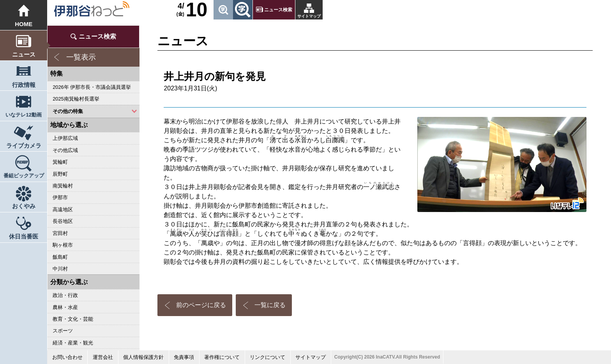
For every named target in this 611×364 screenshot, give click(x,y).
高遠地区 (63, 209)
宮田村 (60, 233)
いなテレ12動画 (24, 115)
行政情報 (24, 85)
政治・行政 (65, 295)
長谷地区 (63, 221)
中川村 (60, 269)
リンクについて (268, 357)
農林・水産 (65, 307)
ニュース (24, 54)
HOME (24, 24)
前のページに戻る (201, 305)
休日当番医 (24, 236)
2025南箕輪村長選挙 (76, 99)
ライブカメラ (24, 146)
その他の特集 (68, 111)
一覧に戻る (270, 305)
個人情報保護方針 (143, 357)
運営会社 (103, 357)
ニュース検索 (278, 10)
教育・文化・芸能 (73, 319)
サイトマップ (309, 16)
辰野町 (60, 174)
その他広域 (65, 150)
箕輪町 (60, 162)
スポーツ (63, 331)
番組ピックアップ (24, 176)
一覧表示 (81, 57)
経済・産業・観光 (73, 343)
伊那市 (60, 197)
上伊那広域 (65, 138)
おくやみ (24, 206)
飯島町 (60, 257)
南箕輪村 (63, 186)
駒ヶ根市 (63, 245)
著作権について (222, 357)
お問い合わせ (67, 357)
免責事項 (184, 357)
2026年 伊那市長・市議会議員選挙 (92, 87)
